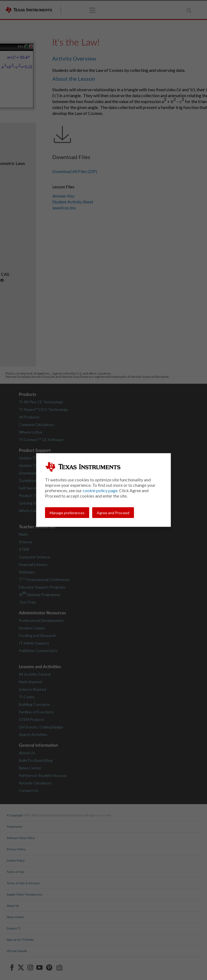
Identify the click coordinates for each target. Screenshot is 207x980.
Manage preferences (67, 513)
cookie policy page (100, 490)
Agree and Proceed (113, 513)
